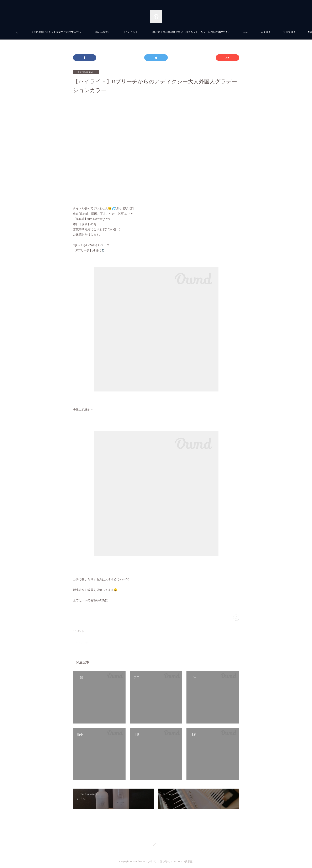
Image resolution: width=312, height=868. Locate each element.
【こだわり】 (144, 32)
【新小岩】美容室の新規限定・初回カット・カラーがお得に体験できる (204, 32)
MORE (277, 32)
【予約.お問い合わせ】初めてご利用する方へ (69, 32)
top (30, 32)
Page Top (156, 845)
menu (259, 32)
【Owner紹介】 (115, 32)
